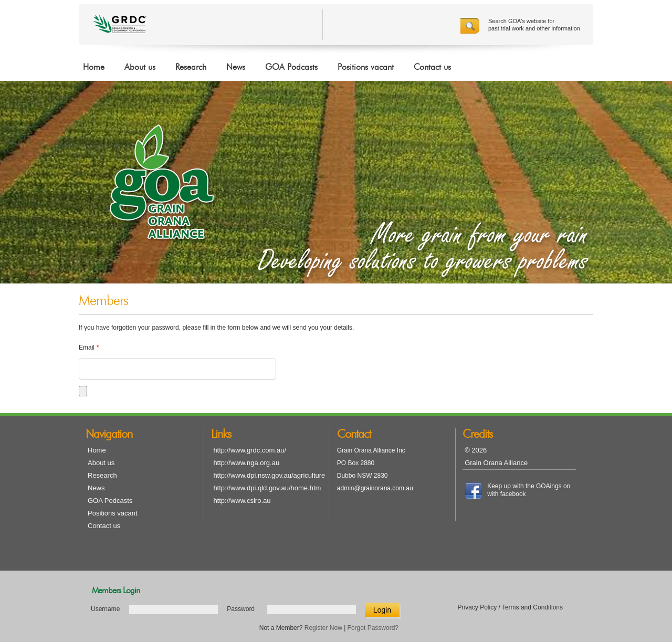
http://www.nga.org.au (246, 463)
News (236, 67)
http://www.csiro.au (242, 501)
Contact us (432, 67)
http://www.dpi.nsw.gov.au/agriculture (269, 475)
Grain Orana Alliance (496, 463)
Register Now (323, 628)
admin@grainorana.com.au (375, 488)
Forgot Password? (373, 628)
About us (140, 67)
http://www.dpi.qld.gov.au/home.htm (267, 488)
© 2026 (476, 450)
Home (94, 67)
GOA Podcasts (291, 67)
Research (191, 67)
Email (89, 348)
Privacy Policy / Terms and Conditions (510, 607)
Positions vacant (366, 67)
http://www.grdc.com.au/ (250, 450)
